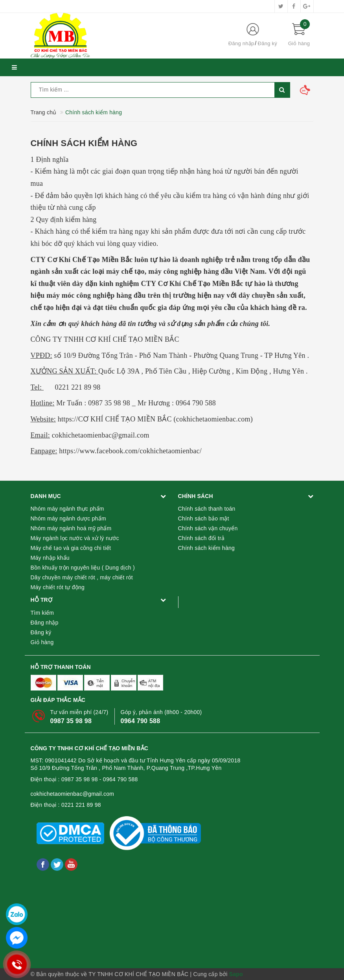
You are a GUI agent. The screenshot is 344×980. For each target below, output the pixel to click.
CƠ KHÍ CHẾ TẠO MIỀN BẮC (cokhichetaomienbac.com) (166, 419)
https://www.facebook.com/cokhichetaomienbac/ (130, 451)
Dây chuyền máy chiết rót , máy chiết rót (82, 577)
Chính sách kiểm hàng (84, 143)
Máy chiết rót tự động (58, 587)
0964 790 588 (141, 721)
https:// (68, 419)
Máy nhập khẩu (50, 558)
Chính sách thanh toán (207, 509)
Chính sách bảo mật (204, 518)
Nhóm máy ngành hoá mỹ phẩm (71, 528)
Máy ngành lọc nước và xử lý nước (75, 538)
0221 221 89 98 (81, 805)
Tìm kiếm (42, 613)
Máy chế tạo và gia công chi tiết (71, 548)
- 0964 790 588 (119, 779)
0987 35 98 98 (71, 721)
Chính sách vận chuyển (208, 528)
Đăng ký (268, 43)
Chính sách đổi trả (201, 538)
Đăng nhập (241, 43)
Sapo (236, 974)
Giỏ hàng (42, 642)
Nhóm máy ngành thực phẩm (67, 509)
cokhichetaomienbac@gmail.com (73, 794)
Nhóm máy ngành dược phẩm (68, 518)
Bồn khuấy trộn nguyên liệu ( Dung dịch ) (83, 568)
